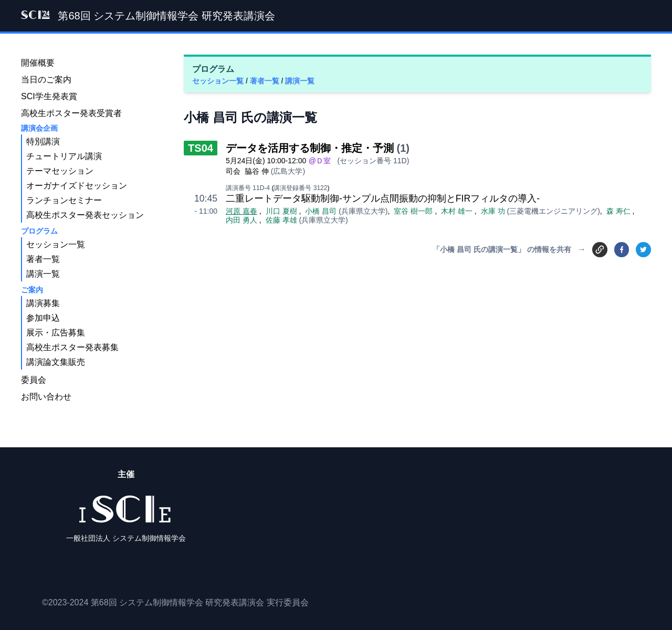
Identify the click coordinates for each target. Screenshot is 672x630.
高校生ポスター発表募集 (72, 347)
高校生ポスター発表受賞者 (71, 113)
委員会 (34, 380)
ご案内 (32, 290)
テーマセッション (60, 171)
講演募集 (43, 303)
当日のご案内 (46, 80)
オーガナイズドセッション (77, 186)
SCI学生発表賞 (49, 96)
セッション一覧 (219, 81)
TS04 (201, 148)
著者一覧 (266, 81)
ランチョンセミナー (64, 200)
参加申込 (43, 318)
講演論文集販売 (56, 362)
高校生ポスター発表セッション (85, 215)
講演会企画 (39, 128)
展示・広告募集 (56, 333)
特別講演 (43, 141)
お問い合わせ (46, 397)
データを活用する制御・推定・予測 (310, 148)
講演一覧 (300, 81)
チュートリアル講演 (64, 156)
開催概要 (38, 63)
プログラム (39, 231)
